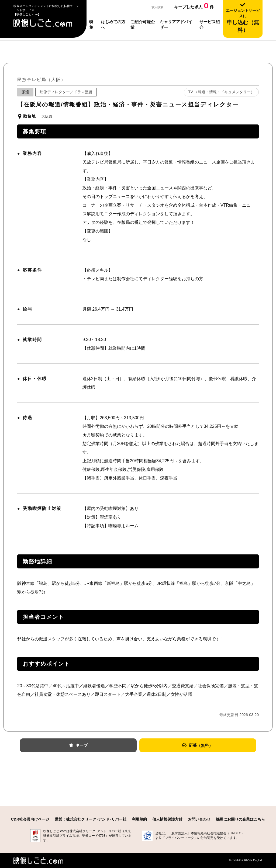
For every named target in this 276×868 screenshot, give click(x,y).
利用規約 (139, 820)
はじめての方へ (113, 25)
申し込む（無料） (243, 20)
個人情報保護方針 (167, 820)
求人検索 (155, 7)
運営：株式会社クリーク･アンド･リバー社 (91, 820)
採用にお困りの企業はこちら (240, 820)
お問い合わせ (199, 820)
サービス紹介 (210, 25)
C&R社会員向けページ (30, 820)
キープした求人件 (194, 6)
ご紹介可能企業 (143, 25)
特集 (91, 25)
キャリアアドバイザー (176, 25)
